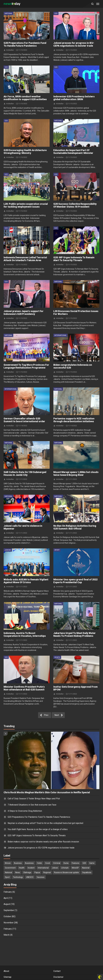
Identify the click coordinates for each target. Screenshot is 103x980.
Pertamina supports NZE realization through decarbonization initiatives (74, 420)
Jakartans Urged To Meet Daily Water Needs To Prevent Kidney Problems (75, 634)
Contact (57, 971)
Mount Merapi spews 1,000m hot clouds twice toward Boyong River (76, 473)
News (18, 872)
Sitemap (8, 977)
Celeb (39, 863)
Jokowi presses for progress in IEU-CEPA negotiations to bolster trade (74, 44)
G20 (56, 13)
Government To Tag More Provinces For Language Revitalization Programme (26, 366)
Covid (48, 863)
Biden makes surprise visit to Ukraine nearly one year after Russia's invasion (43, 842)
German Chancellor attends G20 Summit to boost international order (24, 420)
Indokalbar (10, 50)
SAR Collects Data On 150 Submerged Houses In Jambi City (25, 473)
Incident (31, 868)
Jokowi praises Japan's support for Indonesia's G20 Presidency (24, 313)
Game (92, 863)
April (6, 898)
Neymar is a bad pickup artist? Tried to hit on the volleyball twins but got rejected (45, 823)
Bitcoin (8, 863)
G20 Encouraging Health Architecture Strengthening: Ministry (25, 152)
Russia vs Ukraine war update (66, 872)
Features (76, 863)
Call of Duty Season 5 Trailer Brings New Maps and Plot (34, 799)
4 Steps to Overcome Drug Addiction (25, 811)
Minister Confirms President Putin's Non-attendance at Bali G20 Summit (24, 688)
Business (18, 863)
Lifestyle (65, 868)
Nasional (86, 868)
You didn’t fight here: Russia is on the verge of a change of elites (38, 829)
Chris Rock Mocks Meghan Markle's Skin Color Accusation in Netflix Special (47, 792)
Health (57, 657)
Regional (47, 872)
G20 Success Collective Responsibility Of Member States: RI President (75, 205)
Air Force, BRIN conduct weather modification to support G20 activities (25, 98)
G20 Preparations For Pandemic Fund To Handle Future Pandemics (25, 44)
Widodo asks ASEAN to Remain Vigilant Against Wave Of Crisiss (26, 581)
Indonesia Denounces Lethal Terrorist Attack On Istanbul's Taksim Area (25, 259)
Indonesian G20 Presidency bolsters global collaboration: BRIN (74, 98)
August (7, 904)
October (7, 916)
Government (10, 868)
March (7, 935)
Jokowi (8, 550)
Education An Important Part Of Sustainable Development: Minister (73, 152)
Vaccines (41, 877)
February (8, 892)
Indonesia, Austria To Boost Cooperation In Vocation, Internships (25, 634)
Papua (37, 872)
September (9, 910)
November (9, 923)
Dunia (66, 863)
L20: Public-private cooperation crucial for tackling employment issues (26, 205)
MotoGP (75, 868)
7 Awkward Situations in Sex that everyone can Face (32, 805)
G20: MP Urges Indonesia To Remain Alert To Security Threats (74, 259)
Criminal (57, 863)
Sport (57, 550)
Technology (18, 877)
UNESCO (30, 877)
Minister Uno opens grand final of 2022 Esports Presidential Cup (75, 581)
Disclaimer (58, 977)
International (60, 335)
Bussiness (29, 863)
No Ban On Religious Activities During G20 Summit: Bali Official (75, 527)
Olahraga (27, 872)
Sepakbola (87, 872)
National (8, 13)
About (6, 971)
